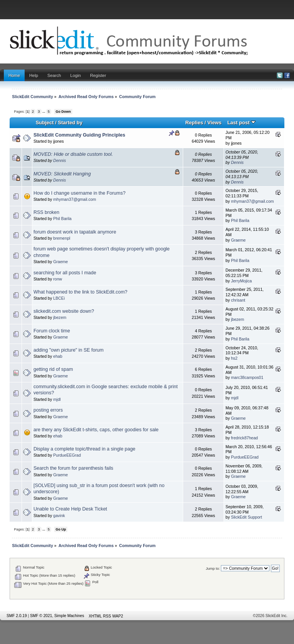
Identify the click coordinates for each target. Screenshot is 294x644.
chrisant (238, 300)
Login (76, 75)
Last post (242, 123)
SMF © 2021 (41, 616)
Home (14, 75)
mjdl (57, 399)
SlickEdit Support (246, 517)
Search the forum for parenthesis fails (73, 468)
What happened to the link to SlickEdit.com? (80, 292)
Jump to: (213, 568)
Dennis (59, 160)
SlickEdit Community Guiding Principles (79, 135)
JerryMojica (241, 281)
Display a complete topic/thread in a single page (84, 449)
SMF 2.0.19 (17, 616)
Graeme (238, 240)
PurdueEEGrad (67, 455)
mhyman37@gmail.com (74, 199)
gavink (59, 516)
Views (215, 123)
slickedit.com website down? (64, 311)
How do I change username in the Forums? (79, 193)
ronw (58, 279)
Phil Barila (62, 219)
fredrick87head (244, 438)
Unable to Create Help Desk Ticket (70, 509)
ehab (58, 356)
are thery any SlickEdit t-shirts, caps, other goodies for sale (96, 430)
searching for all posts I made (65, 273)
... (44, 112)
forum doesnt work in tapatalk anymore (75, 232)
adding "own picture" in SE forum (68, 350)
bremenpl (62, 238)
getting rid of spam (53, 369)
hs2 (234, 358)
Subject (45, 123)
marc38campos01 (247, 377)
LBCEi (59, 298)
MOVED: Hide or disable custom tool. (73, 154)
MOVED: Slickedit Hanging (62, 174)
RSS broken (46, 212)
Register (98, 75)
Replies (194, 123)
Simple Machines (69, 616)
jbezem (60, 317)
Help (34, 75)
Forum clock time (52, 331)
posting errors (48, 410)
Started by (70, 123)
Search (54, 75)
